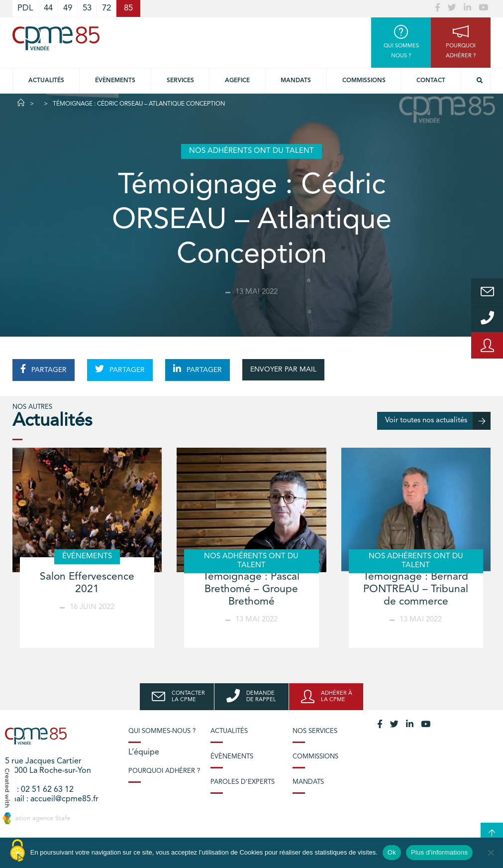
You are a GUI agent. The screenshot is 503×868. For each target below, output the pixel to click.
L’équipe (144, 752)
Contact (431, 81)
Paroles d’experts (243, 782)
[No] (491, 853)
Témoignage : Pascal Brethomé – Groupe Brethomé (251, 589)
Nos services (315, 731)
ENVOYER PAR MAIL (283, 370)
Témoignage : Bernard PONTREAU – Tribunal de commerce (416, 589)
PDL (25, 8)
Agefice (237, 81)
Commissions (364, 81)
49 (68, 8)
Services (180, 81)
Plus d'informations (439, 852)
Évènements (115, 81)
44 (48, 8)
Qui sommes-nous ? (162, 731)
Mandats (296, 81)
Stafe (63, 818)
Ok (392, 852)
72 (106, 8)
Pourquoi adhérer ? (164, 771)
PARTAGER (44, 369)
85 (128, 8)
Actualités (46, 81)
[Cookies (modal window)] (17, 851)
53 (87, 8)
